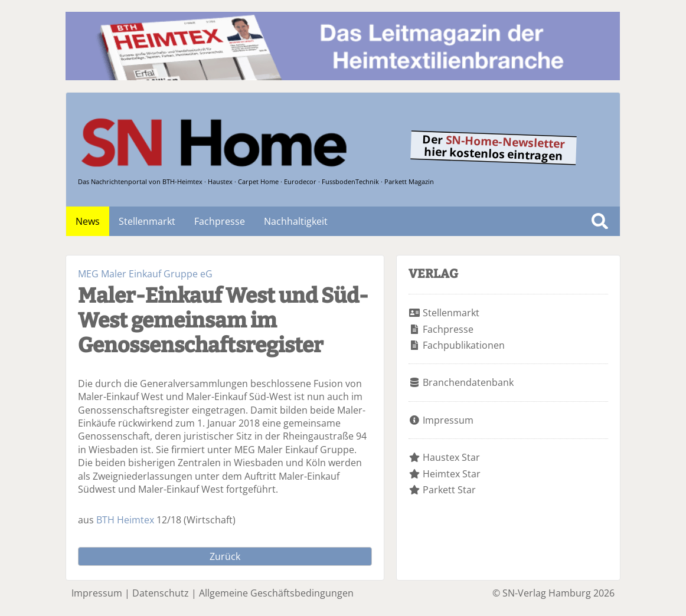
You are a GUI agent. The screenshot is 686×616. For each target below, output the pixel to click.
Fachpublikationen (464, 345)
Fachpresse (220, 221)
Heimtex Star (452, 474)
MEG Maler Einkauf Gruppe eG (145, 274)
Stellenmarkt (147, 221)
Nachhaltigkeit (296, 221)
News (88, 221)
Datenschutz (161, 593)
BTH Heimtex (125, 520)
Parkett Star (449, 490)
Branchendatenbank (468, 382)
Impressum (448, 420)
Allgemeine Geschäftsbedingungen (276, 593)
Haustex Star (451, 457)
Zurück (225, 556)
